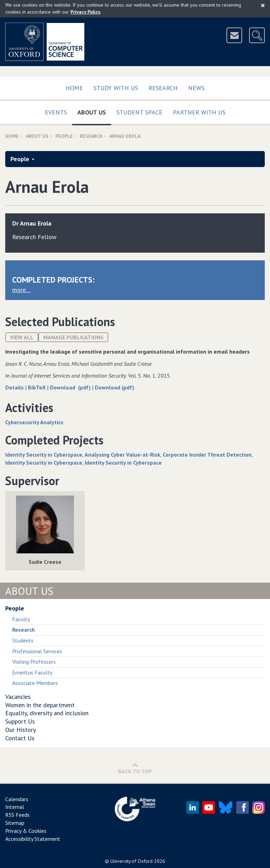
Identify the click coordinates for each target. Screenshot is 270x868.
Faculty (21, 619)
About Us (94, 111)
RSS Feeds (17, 815)
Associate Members (35, 683)
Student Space (139, 112)
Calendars (17, 799)
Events (56, 112)
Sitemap (15, 823)
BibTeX (37, 387)
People (64, 136)
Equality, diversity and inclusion (47, 713)
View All (22, 337)
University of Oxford (132, 861)
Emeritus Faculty (32, 672)
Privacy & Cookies (26, 831)
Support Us (20, 721)
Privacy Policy (85, 12)
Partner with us (199, 112)
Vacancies (18, 697)
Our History (21, 730)
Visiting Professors (34, 662)
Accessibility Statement (33, 839)
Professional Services (37, 651)
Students (23, 640)
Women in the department (40, 705)
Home (74, 88)
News (196, 88)
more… (21, 290)
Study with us (116, 88)
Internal (15, 807)
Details (15, 387)
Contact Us (20, 738)
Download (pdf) (71, 387)
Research (163, 88)
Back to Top (135, 768)
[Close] (263, 5)
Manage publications (73, 337)
